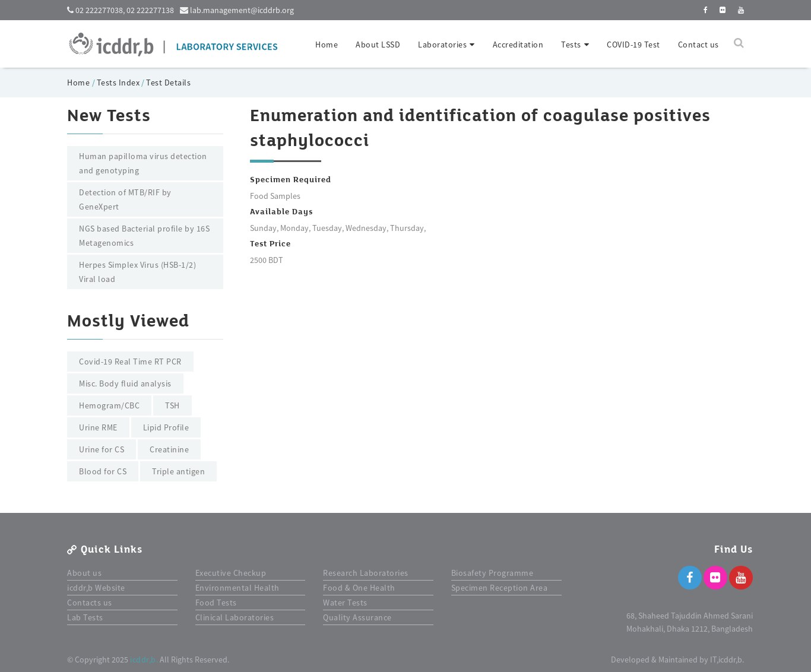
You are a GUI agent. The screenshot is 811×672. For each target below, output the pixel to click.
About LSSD (378, 45)
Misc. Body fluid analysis (125, 383)
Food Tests (216, 603)
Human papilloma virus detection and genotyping (143, 163)
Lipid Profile (166, 427)
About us (84, 573)
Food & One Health (359, 588)
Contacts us (90, 603)
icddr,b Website (96, 588)
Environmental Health (237, 588)
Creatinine (169, 449)
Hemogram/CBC (109, 405)
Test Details (168, 83)
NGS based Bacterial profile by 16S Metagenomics (144, 236)
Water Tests (345, 603)
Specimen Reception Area (500, 588)
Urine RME (98, 427)
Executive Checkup (231, 573)
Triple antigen (178, 471)
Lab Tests (85, 617)
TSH (172, 405)
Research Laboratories (366, 573)
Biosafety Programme (492, 573)
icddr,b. (144, 660)
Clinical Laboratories (235, 617)
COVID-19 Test (633, 45)
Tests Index (118, 83)
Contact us (698, 45)
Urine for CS (102, 449)
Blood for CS (103, 471)
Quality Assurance (357, 617)
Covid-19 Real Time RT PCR (130, 362)
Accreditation (518, 45)
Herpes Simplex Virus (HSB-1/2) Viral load (137, 272)
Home (327, 45)
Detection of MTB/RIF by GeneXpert (125, 199)
